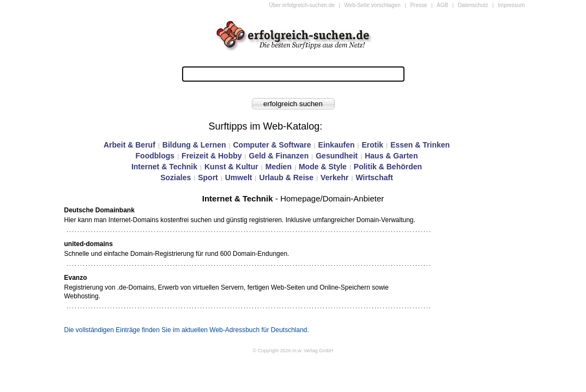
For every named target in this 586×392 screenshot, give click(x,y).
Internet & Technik (164, 167)
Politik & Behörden (388, 167)
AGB (442, 5)
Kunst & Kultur (231, 167)
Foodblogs (155, 156)
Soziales (176, 177)
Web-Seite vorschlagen (373, 5)
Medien (279, 167)
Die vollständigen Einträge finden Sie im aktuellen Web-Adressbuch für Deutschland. (187, 330)
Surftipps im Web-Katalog (264, 126)
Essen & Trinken (420, 145)
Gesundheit (337, 156)
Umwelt (239, 177)
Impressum (511, 5)
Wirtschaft (374, 177)
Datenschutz (473, 5)
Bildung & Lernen (194, 145)
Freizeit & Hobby (212, 156)
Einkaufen (337, 145)
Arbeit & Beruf (129, 145)
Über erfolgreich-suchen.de (302, 5)
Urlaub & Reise (287, 177)
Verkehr (334, 177)
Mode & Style (323, 167)
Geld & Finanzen (279, 156)
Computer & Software (272, 145)
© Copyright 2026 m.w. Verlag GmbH (293, 351)
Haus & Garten (391, 156)
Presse (418, 5)
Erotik (372, 145)
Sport (208, 177)
